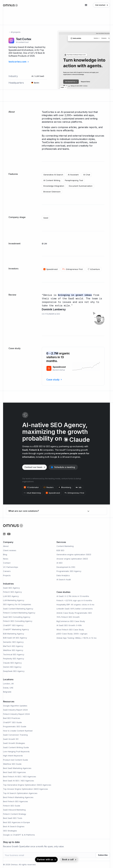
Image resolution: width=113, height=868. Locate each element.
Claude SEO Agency (12, 663)
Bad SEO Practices (12, 718)
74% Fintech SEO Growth (68, 617)
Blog (5, 554)
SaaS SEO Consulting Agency (17, 617)
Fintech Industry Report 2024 (16, 714)
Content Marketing (65, 546)
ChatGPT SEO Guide (12, 722)
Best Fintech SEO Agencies (16, 801)
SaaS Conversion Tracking (15, 735)
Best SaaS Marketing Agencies (17, 768)
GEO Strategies (10, 831)
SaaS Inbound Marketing (14, 810)
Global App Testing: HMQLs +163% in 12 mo (77, 638)
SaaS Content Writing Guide (16, 747)
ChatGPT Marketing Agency (16, 629)
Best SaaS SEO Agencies (14, 772)
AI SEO (60, 563)
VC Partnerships (11, 567)
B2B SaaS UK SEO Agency (15, 638)
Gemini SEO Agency (12, 667)
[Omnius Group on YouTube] (9, 534)
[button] (86, 5)
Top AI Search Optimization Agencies (20, 793)
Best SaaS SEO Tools (13, 818)
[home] (10, 5)
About (6, 546)
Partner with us (45, 859)
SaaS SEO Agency (11, 588)
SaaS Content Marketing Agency (18, 609)
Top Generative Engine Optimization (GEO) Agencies (27, 785)
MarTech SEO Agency (13, 646)
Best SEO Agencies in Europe (16, 822)
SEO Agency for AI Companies (17, 604)
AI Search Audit (64, 579)
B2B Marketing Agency (14, 634)
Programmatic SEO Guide (15, 726)
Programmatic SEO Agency (69, 571)
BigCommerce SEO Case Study (71, 621)
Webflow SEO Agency (13, 650)
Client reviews (10, 550)
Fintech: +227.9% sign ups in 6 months (74, 600)
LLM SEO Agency (11, 596)
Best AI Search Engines (14, 826)
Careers (7, 571)
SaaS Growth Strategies (14, 743)
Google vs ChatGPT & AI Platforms (19, 835)
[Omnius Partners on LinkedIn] (4, 534)
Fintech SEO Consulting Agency (18, 621)
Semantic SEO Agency (13, 642)
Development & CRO (66, 567)
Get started (100, 5)
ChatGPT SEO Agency (13, 625)
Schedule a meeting (65, 467)
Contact (7, 563)
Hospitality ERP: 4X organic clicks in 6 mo (75, 605)
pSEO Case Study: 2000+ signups (72, 634)
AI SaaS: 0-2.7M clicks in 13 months (73, 596)
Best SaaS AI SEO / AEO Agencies (19, 781)
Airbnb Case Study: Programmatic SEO (74, 613)
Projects (7, 575)
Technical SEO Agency (14, 654)
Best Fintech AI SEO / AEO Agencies (20, 777)
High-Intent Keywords (13, 756)
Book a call (68, 859)
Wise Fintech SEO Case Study (70, 630)
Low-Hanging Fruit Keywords (16, 751)
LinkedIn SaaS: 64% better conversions (75, 609)
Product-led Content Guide (16, 760)
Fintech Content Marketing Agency (19, 613)
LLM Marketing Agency (14, 600)
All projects (14, 32)
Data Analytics (63, 575)
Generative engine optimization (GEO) (74, 554)
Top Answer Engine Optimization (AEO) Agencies (26, 789)
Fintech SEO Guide (12, 806)
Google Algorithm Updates (15, 706)
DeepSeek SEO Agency (14, 671)
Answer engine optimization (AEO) (72, 559)
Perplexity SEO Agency (14, 659)
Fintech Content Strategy (15, 814)
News (6, 559)
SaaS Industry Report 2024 (15, 710)
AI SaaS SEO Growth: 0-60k (69, 625)
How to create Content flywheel (18, 731)
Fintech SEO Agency (12, 592)
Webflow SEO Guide (12, 764)
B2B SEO (60, 550)
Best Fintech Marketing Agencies (18, 797)
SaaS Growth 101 (11, 739)
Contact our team (33, 467)
